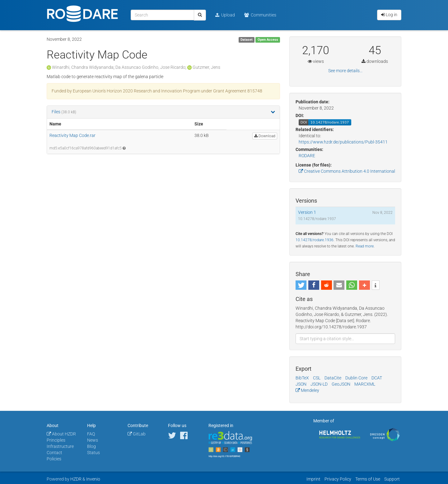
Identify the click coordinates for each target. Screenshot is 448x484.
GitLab (137, 434)
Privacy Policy (338, 479)
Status (93, 453)
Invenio (93, 479)
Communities (260, 15)
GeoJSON (341, 384)
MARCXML (365, 384)
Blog (91, 446)
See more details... (345, 71)
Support (392, 479)
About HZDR (61, 434)
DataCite (333, 378)
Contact (54, 453)
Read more (365, 246)
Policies (54, 459)
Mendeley (307, 390)
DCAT (377, 378)
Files (56, 112)
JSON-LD (319, 384)
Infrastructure (60, 446)
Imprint (313, 479)
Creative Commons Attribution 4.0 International (347, 171)
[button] (301, 285)
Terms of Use (368, 479)
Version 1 (307, 212)
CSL (317, 378)
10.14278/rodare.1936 (315, 240)
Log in (389, 15)
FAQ (91, 434)
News (93, 440)
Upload (225, 15)
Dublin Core (356, 378)
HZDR (76, 479)
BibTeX (302, 378)
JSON (301, 384)
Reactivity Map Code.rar (72, 135)
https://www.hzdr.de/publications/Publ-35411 (343, 142)
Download (265, 136)
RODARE (307, 156)
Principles (56, 440)
